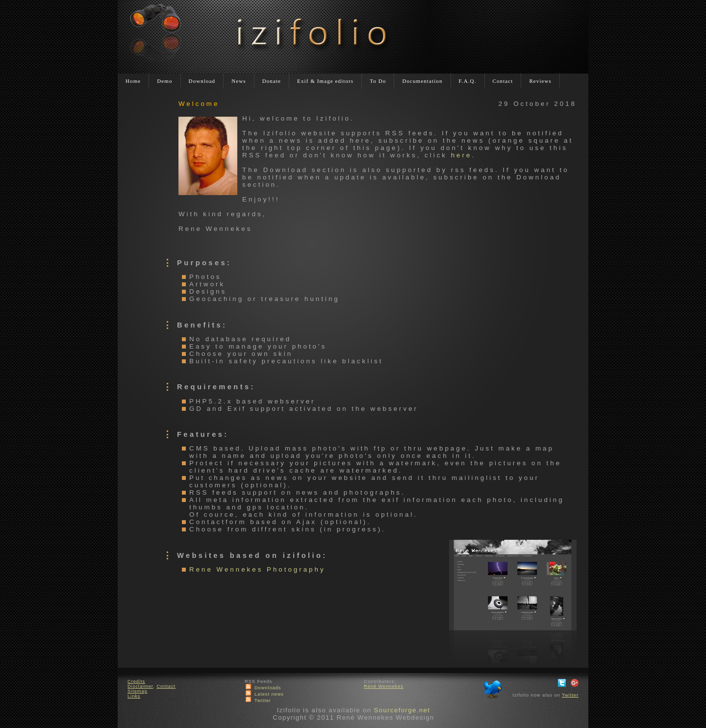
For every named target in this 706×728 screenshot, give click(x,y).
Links (134, 696)
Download (202, 81)
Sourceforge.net (402, 710)
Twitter (263, 701)
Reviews (540, 81)
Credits (136, 681)
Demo (164, 81)
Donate (272, 81)
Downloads (268, 688)
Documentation (422, 81)
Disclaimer (140, 686)
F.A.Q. (468, 81)
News (239, 81)
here (462, 155)
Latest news (269, 694)
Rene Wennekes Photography (257, 569)
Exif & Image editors (325, 81)
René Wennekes (384, 686)
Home (133, 81)
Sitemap (138, 691)
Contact (503, 81)
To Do (378, 81)
